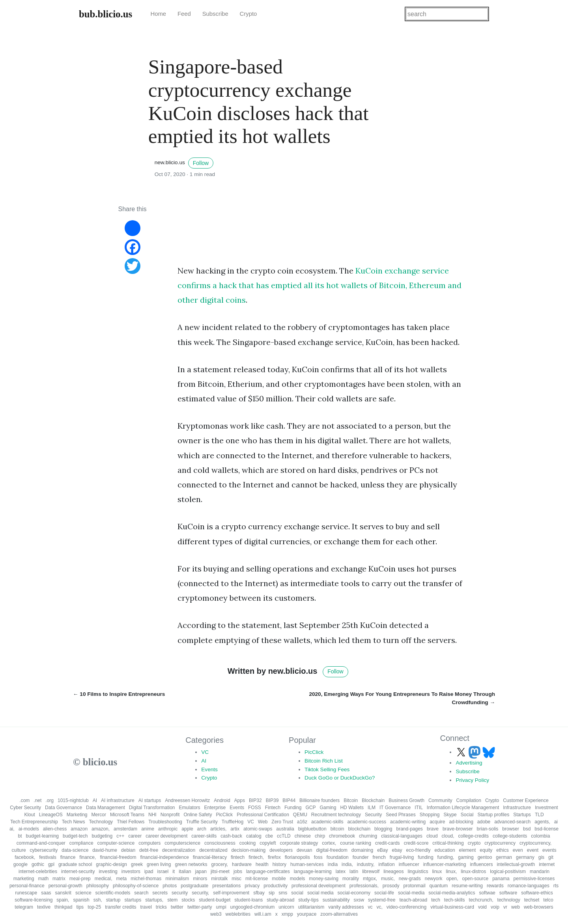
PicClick (314, 752)
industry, (366, 864)
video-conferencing (406, 907)
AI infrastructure (118, 800)
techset (532, 900)
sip (272, 893)
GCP (310, 808)
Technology (101, 822)
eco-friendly (419, 850)
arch (202, 829)
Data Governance (64, 808)
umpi (221, 907)
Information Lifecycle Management (463, 808)
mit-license (257, 879)
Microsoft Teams (127, 815)
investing (108, 872)
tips (80, 907)
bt (20, 836)
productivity (276, 886)
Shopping (430, 815)
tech (436, 900)
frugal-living (402, 857)
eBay (382, 850)
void (482, 907)
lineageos (393, 872)
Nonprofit (170, 815)
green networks (191, 864)
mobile (279, 879)
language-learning (313, 872)
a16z (302, 822)
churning (368, 836)
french (379, 857)
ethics (502, 850)
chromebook (342, 836)
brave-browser (458, 829)
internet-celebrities (38, 872)
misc (236, 879)
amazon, (101, 829)
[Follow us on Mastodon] (475, 752)
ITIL (419, 808)
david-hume (105, 850)
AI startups (150, 800)
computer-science (116, 843)
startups (133, 900)
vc (370, 907)
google (21, 864)
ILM (372, 808)
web (516, 907)
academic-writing (408, 822)
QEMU (300, 815)
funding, (446, 857)
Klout (29, 815)
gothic (38, 864)
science (83, 893)
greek (137, 864)
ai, (12, 829)
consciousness (220, 843)
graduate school (75, 864)
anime (148, 829)
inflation (386, 864)
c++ (120, 836)
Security (373, 815)
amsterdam (125, 829)
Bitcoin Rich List (324, 761)
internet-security (78, 872)
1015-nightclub (73, 800)
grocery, (220, 864)
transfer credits (121, 907)
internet (547, 864)
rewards (495, 886)
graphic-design (111, 864)
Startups (522, 815)
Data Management (106, 808)
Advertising (469, 763)
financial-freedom (118, 857)
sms (283, 893)
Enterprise (215, 808)
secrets (160, 893)
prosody (391, 886)
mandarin (540, 872)
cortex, (329, 843)
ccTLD (284, 836)
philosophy (98, 886)
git (551, 857)
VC (205, 752)
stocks (188, 900)
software (508, 893)
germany (525, 857)
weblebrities (238, 914)
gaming (466, 857)
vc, (379, 907)
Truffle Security (202, 822)
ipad (149, 872)
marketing (24, 879)
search (141, 893)
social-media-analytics (452, 893)
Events (209, 769)
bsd (527, 829)
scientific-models (113, 893)
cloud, (448, 836)
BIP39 (272, 800)
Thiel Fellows (131, 822)
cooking (248, 843)
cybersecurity (44, 850)
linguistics (418, 872)
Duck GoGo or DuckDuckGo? (340, 778)
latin (354, 872)
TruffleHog (233, 822)
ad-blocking (461, 822)
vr (505, 907)
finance (68, 857)
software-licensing (34, 900)
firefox (274, 857)
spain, (63, 900)
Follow (201, 163)
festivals (48, 857)
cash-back (231, 836)
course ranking (356, 843)
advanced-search (512, 822)
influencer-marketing (445, 864)
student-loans (248, 900)
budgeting (102, 836)
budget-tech (75, 836)
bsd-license (547, 829)
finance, (88, 857)
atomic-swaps (258, 829)
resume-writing (467, 886)
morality (351, 879)
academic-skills (327, 822)
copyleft (268, 843)
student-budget (215, 900)
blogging (383, 829)
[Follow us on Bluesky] (489, 752)
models (298, 879)
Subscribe (215, 14)
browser (511, 829)
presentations (226, 886)
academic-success (367, 822)
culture (19, 850)
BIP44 (289, 800)
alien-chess (55, 829)
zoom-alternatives (339, 914)
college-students (510, 836)
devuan (304, 850)
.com (24, 800)
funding (425, 857)
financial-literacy (210, 857)
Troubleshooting (165, 822)
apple (187, 829)
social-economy (354, 893)
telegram (24, 907)
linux (437, 872)
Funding (293, 808)
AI (204, 761)
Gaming (328, 808)
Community (440, 800)
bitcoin (337, 829)
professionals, (364, 886)
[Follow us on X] (462, 752)
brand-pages (409, 829)
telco (548, 900)
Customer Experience (526, 800)
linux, (451, 872)
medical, (104, 879)
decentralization (179, 850)
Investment (547, 808)
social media (320, 893)
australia (285, 829)
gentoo (485, 857)
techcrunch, (481, 900)
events (549, 850)
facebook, (25, 857)
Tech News (74, 822)
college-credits (474, 836)
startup (113, 900)
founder (361, 857)
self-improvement (231, 893)
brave (433, 829)
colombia (540, 836)
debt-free (149, 850)
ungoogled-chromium (253, 907)
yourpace (307, 914)
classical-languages (402, 836)
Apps (240, 800)
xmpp (287, 914)
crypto (474, 843)
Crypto (248, 14)
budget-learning (42, 836)
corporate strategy (299, 843)
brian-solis (488, 829)
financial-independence (164, 857)
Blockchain (373, 800)
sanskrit (63, 893)
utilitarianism (311, 907)
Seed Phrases (401, 815)
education (445, 850)
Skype (450, 815)
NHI (152, 815)
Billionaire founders (319, 800)
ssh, (98, 900)
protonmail (415, 886)
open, (452, 879)
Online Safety (198, 815)
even (518, 850)
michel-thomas (146, 879)
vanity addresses (346, 907)
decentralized (213, 850)
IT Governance (395, 808)
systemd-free (382, 900)
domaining (362, 850)
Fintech (273, 808)
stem (172, 900)
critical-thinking (448, 843)
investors (131, 872)
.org (50, 800)
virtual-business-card (452, 907)
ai (556, 822)
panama (501, 879)
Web (263, 822)
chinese (303, 836)
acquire (437, 822)
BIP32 (255, 800)
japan (201, 872)
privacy (252, 886)
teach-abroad (413, 900)
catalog (254, 836)
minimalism (177, 879)
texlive (44, 907)
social (297, 893)
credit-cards (388, 843)
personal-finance (27, 886)
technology (509, 900)
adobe (484, 822)
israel (163, 872)
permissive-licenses (534, 879)
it (174, 872)
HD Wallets (352, 808)
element (468, 850)
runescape (26, 893)
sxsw (359, 900)
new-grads (410, 879)
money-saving (324, 879)
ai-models (29, 829)
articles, (218, 829)
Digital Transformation (152, 808)
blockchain (359, 829)
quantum (439, 886)
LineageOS (51, 815)
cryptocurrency (500, 843)
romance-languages (529, 886)
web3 (216, 914)
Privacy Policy (472, 780)
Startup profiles (493, 815)
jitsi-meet (220, 872)
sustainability (336, 900)
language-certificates (268, 872)
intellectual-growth (516, 864)
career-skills (204, 836)
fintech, (256, 857)
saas (46, 893)
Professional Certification (263, 815)
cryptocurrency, (535, 843)
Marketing (77, 815)
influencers (481, 864)
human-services (307, 864)
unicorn (286, 907)
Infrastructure (517, 808)
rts (556, 886)
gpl (51, 864)
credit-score (416, 843)
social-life (384, 893)
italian (185, 872)
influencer (409, 864)
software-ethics (537, 893)
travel (146, 907)
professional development (319, 886)
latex (341, 872)
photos (170, 886)
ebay (397, 850)
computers (149, 843)
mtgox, (370, 879)
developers (281, 850)
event (533, 850)
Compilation (469, 800)
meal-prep (80, 879)
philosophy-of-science (136, 886)
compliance (81, 843)
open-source (475, 879)
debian (128, 850)
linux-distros (473, 872)
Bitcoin (351, 800)
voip (495, 907)
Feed (184, 14)
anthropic (168, 829)
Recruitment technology (336, 815)
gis (541, 857)
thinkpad (63, 907)
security (180, 893)
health (262, 864)
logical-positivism (508, 872)
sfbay (259, 893)
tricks (161, 907)
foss (318, 857)
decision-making (249, 850)
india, (347, 864)
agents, (542, 822)
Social (467, 815)
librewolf (371, 872)
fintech (238, 857)
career (135, 836)
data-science (75, 850)
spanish (81, 900)
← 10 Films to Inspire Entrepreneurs (119, 694)
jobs (238, 872)
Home (158, 14)
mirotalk (219, 879)
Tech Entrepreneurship (34, 822)
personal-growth (65, 886)
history (279, 864)
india (333, 864)
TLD (539, 815)
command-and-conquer (41, 843)
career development (166, 836)
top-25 (94, 907)
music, (388, 879)
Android (222, 800)
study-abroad (280, 900)
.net (37, 800)
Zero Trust (282, 822)
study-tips (308, 900)
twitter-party (200, 907)
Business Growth (406, 800)
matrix (59, 879)
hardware (242, 864)
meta (121, 879)
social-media (411, 893)
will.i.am (263, 914)
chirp (320, 836)
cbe (269, 836)
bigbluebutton (312, 829)
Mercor (99, 815)
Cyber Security (25, 808)
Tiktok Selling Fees (327, 769)
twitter (177, 907)
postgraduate (194, 886)
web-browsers (539, 907)
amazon (79, 829)
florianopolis (297, 857)
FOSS (255, 808)
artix (235, 829)
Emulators (190, 808)
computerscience (182, 843)
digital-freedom (332, 850)
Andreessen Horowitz (187, 800)
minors (200, 879)
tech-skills (455, 900)
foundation (338, 857)
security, (200, 893)
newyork (434, 879)
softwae (487, 893)
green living (159, 864)
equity (486, 850)
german (504, 857)
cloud (432, 836)
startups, (154, 900)
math (43, 879)
